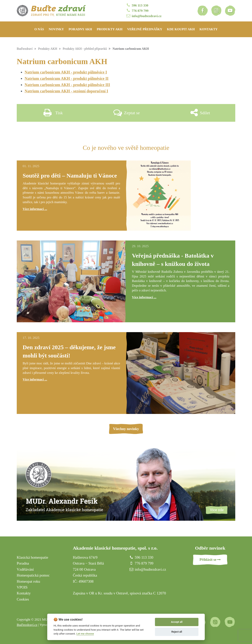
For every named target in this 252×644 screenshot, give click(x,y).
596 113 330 (137, 5)
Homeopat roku (28, 581)
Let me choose (85, 634)
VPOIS (22, 587)
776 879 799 (137, 11)
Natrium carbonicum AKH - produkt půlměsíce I (66, 72)
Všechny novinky (126, 429)
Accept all (177, 622)
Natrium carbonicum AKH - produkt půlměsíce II (67, 78)
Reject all (177, 632)
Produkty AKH (110, 29)
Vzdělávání (25, 569)
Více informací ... (35, 209)
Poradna (23, 563)
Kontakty (208, 29)
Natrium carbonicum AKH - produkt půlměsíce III (67, 85)
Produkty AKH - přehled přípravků (85, 49)
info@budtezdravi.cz (144, 16)
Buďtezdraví (25, 49)
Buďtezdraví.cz (27, 625)
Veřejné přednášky (145, 29)
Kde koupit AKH (181, 29)
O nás (39, 29)
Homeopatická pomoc (33, 575)
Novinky (56, 29)
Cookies (23, 599)
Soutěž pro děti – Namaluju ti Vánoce (70, 176)
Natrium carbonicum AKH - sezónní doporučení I (66, 91)
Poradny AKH (80, 29)
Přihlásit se (210, 560)
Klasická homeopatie (32, 557)
